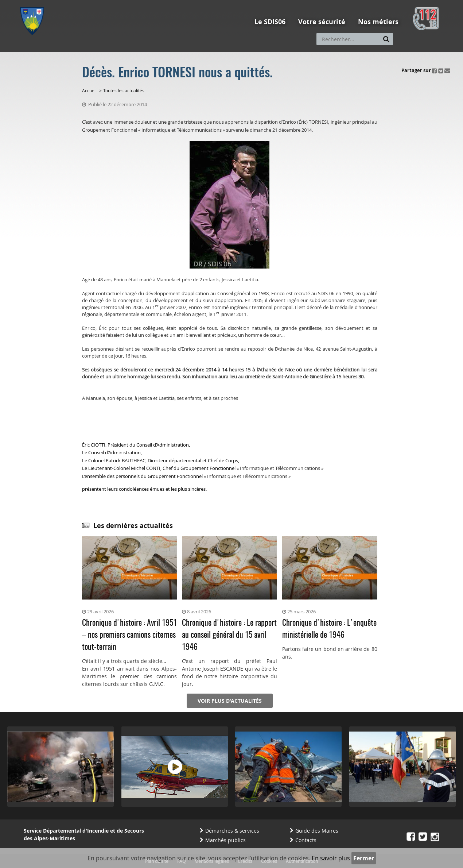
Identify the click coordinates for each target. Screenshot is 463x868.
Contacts (306, 840)
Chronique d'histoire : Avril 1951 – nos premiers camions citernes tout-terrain (129, 635)
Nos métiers (378, 22)
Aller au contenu (73, 3)
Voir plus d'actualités (230, 701)
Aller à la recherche (118, 3)
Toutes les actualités (124, 90)
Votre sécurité (322, 22)
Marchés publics (225, 840)
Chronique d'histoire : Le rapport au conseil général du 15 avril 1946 (229, 635)
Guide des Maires (317, 831)
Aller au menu (34, 3)
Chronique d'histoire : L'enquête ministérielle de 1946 (329, 629)
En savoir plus (331, 858)
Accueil (89, 90)
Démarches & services (232, 831)
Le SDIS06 (270, 22)
